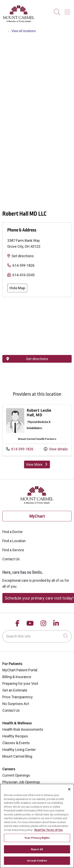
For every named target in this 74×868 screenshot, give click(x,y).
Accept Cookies (37, 861)
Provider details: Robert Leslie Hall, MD (37, 430)
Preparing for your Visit (20, 683)
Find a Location (14, 541)
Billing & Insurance (17, 677)
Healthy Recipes (15, 736)
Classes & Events (16, 743)
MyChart (37, 516)
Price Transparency (18, 697)
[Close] (69, 789)
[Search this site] (37, 636)
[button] (68, 11)
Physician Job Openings (21, 782)
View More (38, 465)
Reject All (37, 849)
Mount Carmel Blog (17, 756)
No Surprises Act (16, 704)
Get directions (23, 256)
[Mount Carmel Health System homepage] (19, 21)
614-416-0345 (23, 275)
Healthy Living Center (19, 750)
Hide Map (17, 288)
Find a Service (13, 550)
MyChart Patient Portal (20, 670)
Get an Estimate (15, 690)
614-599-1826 (23, 265)
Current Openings (16, 775)
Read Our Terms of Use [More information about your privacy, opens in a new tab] (49, 830)
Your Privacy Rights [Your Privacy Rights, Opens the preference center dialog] (37, 838)
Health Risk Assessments (23, 729)
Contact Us (11, 559)
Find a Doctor (13, 532)
